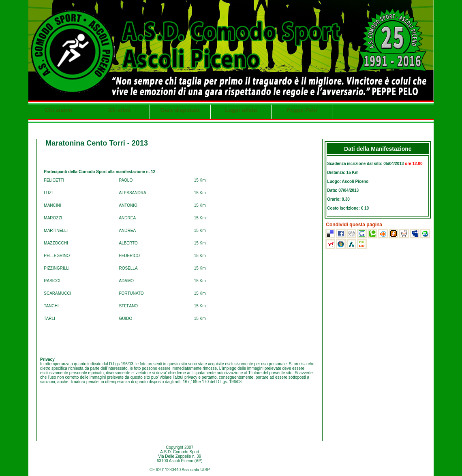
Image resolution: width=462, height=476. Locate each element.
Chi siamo (59, 110)
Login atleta (241, 110)
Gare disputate (180, 110)
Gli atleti (119, 110)
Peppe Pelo (302, 110)
